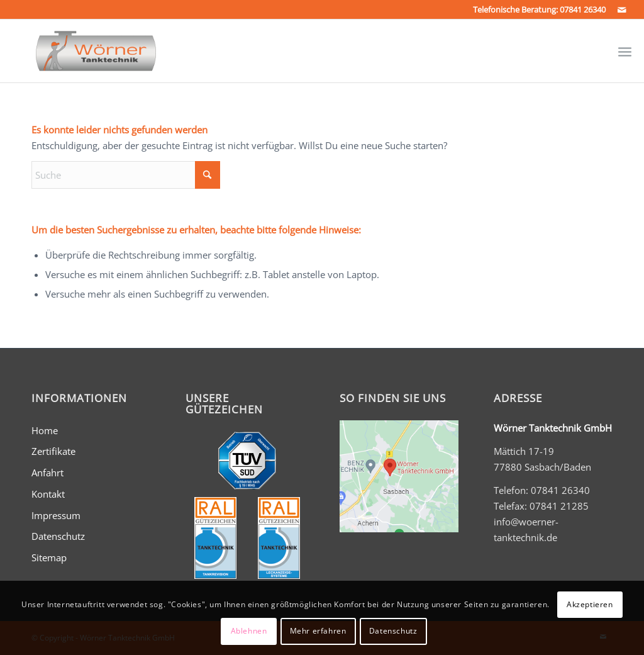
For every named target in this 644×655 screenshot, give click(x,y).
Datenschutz (58, 536)
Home (45, 430)
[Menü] (625, 51)
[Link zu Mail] (622, 9)
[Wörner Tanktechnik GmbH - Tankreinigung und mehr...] (84, 51)
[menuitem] (625, 51)
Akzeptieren (590, 604)
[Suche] (126, 175)
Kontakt (48, 494)
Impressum (56, 515)
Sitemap (49, 557)
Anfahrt (47, 473)
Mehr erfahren (318, 631)
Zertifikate (53, 451)
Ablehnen (249, 631)
